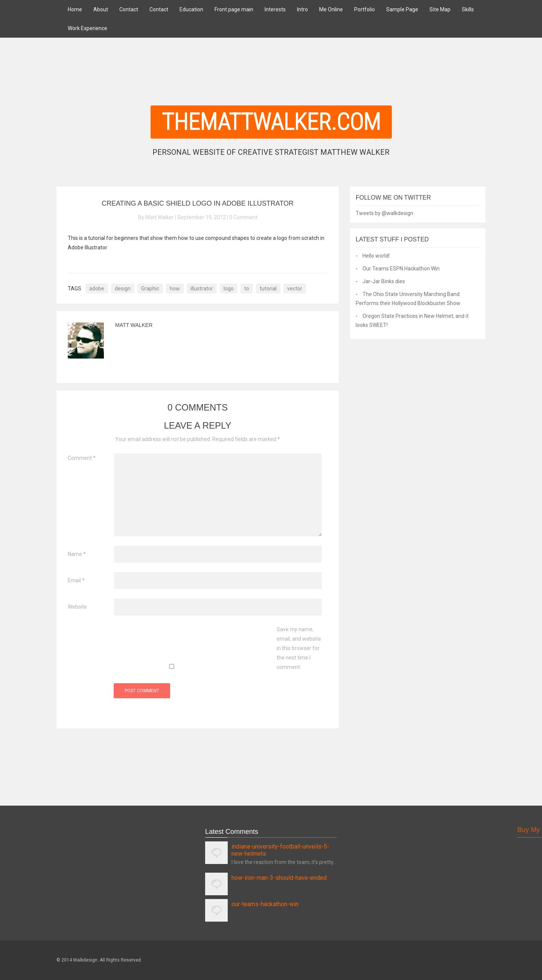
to (247, 289)
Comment (82, 458)
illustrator (202, 289)
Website (77, 607)
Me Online (331, 9)
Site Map (440, 9)
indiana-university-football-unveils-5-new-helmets (280, 850)
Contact (129, 9)
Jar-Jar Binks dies (384, 281)
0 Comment (243, 217)
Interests (275, 9)
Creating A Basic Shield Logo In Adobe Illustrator (198, 203)
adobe (97, 289)
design (123, 289)
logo (229, 289)
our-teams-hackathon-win (265, 904)
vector (295, 289)
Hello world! (376, 256)
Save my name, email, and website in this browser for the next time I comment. (299, 648)
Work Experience (88, 28)
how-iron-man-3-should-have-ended (279, 878)
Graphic (150, 289)
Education (191, 9)
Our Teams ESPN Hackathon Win (401, 269)
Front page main (234, 9)
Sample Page (402, 9)
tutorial (268, 289)
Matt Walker (134, 325)
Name (77, 554)
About (101, 9)
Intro (302, 9)
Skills (468, 9)
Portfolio (365, 9)
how (175, 289)
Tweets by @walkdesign (384, 213)
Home (75, 9)
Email (76, 580)
